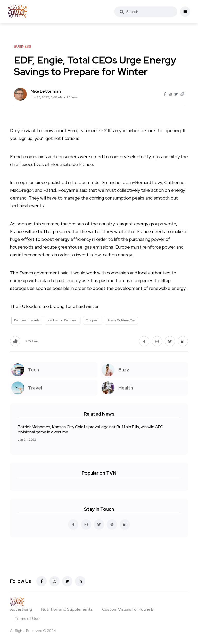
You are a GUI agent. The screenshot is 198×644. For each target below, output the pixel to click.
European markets (27, 320)
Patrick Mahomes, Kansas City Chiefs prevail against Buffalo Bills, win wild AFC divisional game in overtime (90, 429)
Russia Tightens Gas (121, 320)
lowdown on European (63, 320)
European (93, 320)
